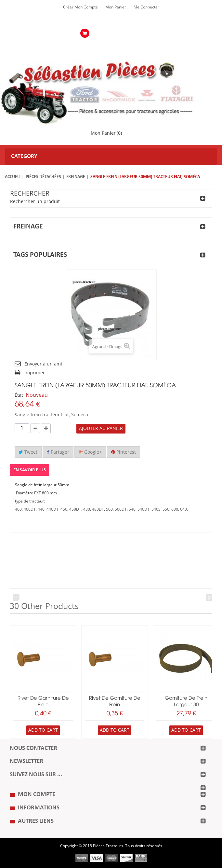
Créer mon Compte (80, 7)
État (19, 395)
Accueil (13, 177)
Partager (58, 452)
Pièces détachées (43, 177)
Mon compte (37, 795)
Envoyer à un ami (43, 364)
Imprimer (35, 373)
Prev (16, 598)
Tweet (28, 452)
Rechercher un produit (35, 202)
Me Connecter (146, 7)
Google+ (90, 452)
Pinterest (124, 452)
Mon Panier (116, 7)
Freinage (76, 177)
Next (209, 598)
